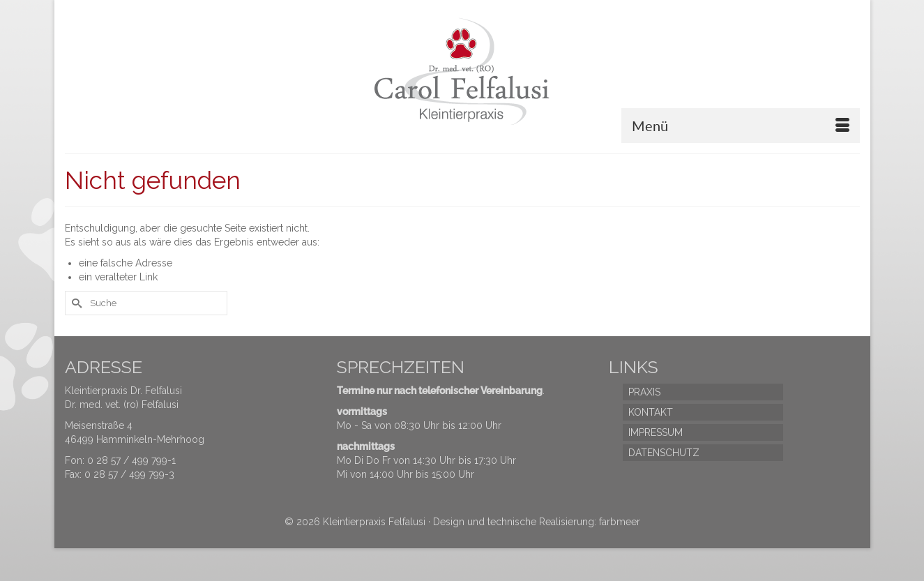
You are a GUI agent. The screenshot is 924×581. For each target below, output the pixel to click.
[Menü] (741, 126)
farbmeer (620, 522)
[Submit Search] (75, 303)
